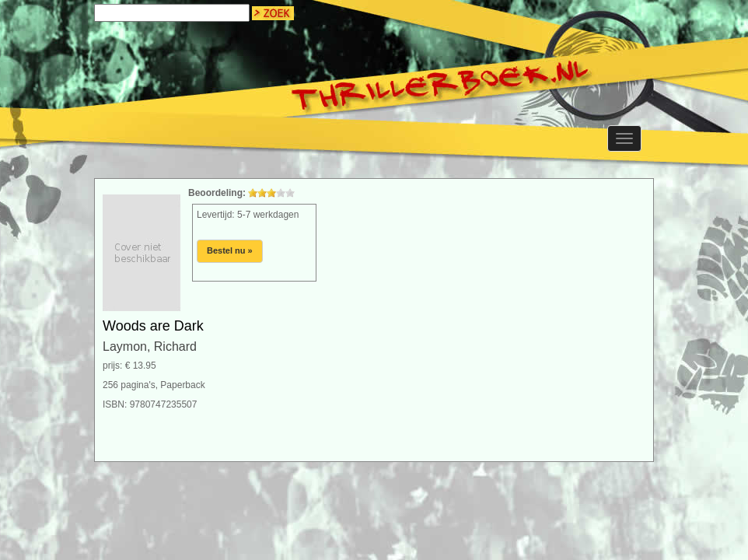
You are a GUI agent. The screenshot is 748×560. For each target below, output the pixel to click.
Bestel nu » (230, 250)
